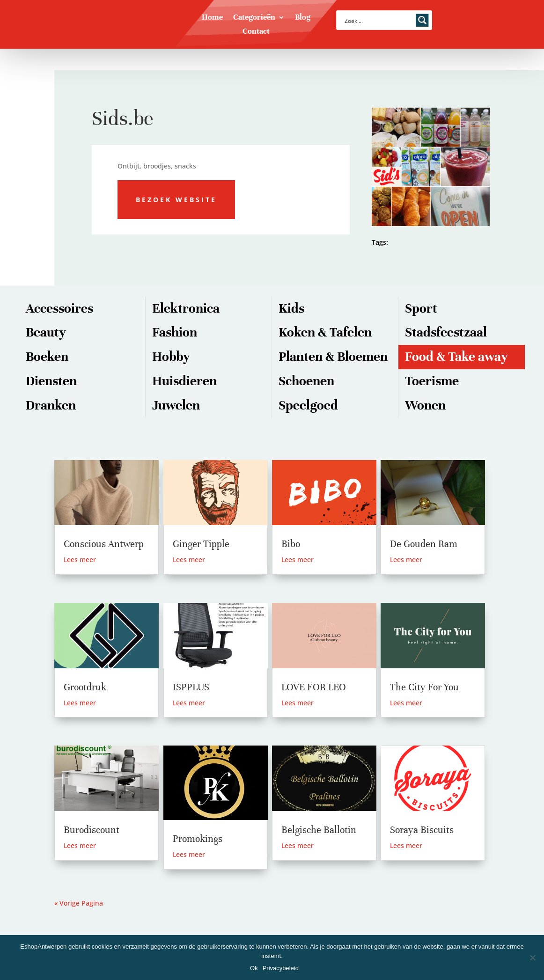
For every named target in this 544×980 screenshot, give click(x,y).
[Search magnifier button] (422, 20)
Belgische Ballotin (319, 830)
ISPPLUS (191, 687)
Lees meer (80, 559)
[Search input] (378, 20)
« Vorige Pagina (79, 903)
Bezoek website (176, 200)
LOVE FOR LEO (314, 687)
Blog (303, 18)
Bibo (291, 544)
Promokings (198, 839)
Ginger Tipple (201, 544)
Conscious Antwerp (104, 544)
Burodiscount (92, 830)
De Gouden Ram (424, 544)
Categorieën (254, 18)
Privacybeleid (281, 968)
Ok (254, 968)
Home (212, 18)
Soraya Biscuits (422, 830)
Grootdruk (85, 687)
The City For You (424, 687)
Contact (256, 32)
